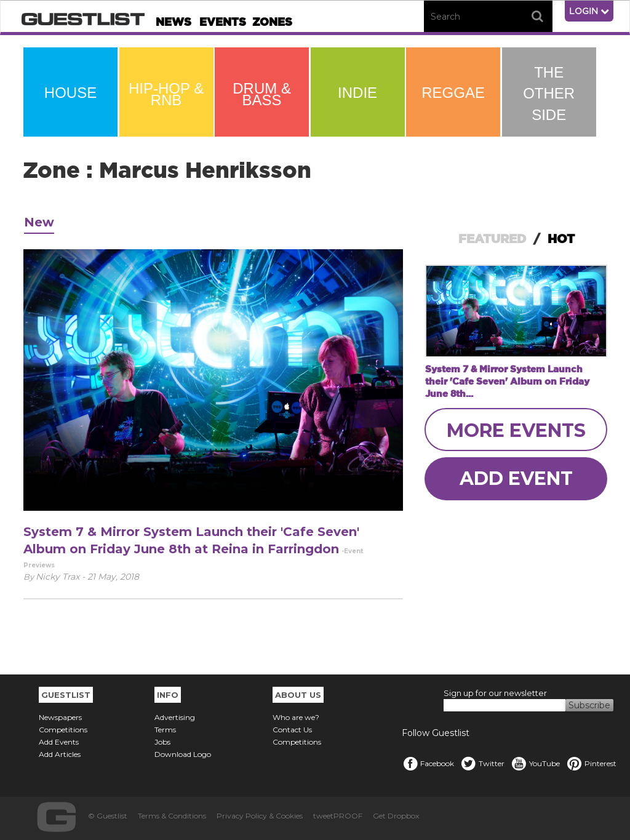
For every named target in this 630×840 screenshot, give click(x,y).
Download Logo (183, 754)
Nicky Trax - (62, 577)
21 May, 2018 (113, 577)
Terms (165, 730)
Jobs (162, 742)
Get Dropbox (396, 816)
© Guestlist (108, 816)
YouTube (535, 763)
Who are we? (296, 717)
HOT (561, 239)
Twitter (482, 763)
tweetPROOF (338, 816)
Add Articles (60, 754)
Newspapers (60, 717)
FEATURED (492, 239)
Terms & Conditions (172, 816)
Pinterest (591, 763)
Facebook (428, 763)
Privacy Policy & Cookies (260, 816)
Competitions (63, 730)
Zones (272, 22)
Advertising (175, 717)
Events (223, 22)
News (173, 22)
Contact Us (292, 730)
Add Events (59, 742)
